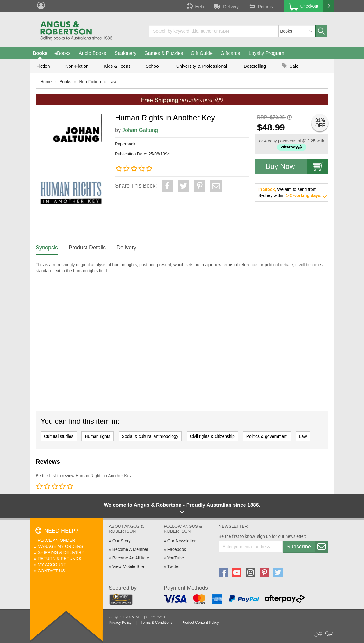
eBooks (62, 53)
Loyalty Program (267, 53)
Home (46, 82)
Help (195, 6)
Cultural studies (59, 436)
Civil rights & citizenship (212, 436)
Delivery (226, 6)
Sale (290, 66)
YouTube (175, 558)
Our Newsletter (182, 541)
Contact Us (52, 571)
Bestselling (255, 66)
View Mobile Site (128, 566)
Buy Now (297, 166)
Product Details (87, 248)
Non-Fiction (77, 66)
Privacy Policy (120, 623)
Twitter (173, 566)
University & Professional (202, 66)
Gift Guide (202, 53)
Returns (260, 6)
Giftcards (230, 53)
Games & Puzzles (164, 53)
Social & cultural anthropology (150, 436)
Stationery (125, 53)
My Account (52, 565)
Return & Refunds (60, 559)
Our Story (122, 541)
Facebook (177, 549)
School (153, 66)
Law (113, 82)
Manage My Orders (61, 546)
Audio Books (92, 53)
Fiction (43, 66)
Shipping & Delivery (61, 552)
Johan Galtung (140, 130)
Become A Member (130, 549)
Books (40, 53)
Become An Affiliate (131, 558)
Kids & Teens (117, 66)
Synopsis (47, 248)
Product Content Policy (200, 623)
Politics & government (267, 436)
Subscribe (307, 547)
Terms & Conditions (156, 623)
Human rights (97, 436)
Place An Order (57, 540)
